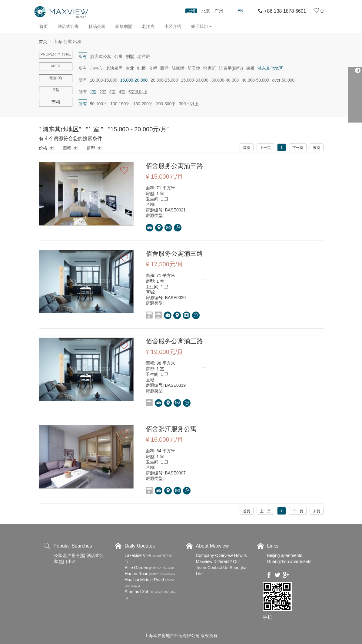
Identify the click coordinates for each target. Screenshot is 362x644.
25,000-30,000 (194, 80)
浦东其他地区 (270, 68)
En (240, 11)
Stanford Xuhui (139, 592)
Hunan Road (137, 573)
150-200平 (143, 104)
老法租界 (114, 68)
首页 (44, 26)
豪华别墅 (124, 26)
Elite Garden (137, 567)
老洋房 (148, 26)
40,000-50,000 (255, 80)
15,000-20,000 (134, 80)
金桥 (153, 68)
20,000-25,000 (164, 80)
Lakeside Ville (138, 555)
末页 (317, 148)
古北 (130, 68)
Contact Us (218, 567)
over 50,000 (283, 80)
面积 (67, 148)
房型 (56, 90)
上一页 (265, 148)
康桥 (250, 68)
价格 (43, 148)
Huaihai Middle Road (144, 579)
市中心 (96, 68)
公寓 (118, 56)
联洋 (164, 68)
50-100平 (99, 104)
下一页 (298, 148)
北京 (206, 11)
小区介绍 (173, 26)
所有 (83, 56)
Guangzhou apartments (289, 561)
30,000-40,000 (225, 80)
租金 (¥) (56, 78)
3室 (112, 92)
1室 (93, 92)
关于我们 (201, 26)
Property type (55, 54)
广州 (219, 11)
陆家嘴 (178, 68)
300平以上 (189, 104)
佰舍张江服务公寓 (172, 428)
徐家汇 (210, 68)
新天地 (194, 68)
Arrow (51, 148)
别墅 (130, 56)
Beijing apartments (285, 555)
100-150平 (120, 104)
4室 (122, 92)
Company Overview (214, 555)
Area (56, 66)
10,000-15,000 (104, 80)
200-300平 (166, 104)
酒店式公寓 (68, 26)
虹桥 (141, 68)
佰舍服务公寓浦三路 (176, 166)
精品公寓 (97, 26)
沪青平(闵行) (231, 68)
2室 (103, 92)
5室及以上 (138, 92)
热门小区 (67, 561)
